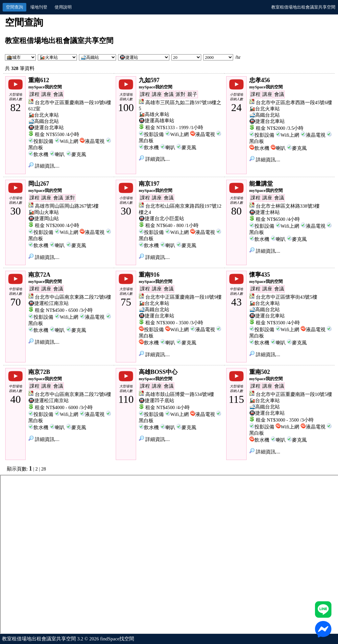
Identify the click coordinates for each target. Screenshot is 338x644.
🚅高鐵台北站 (44, 121)
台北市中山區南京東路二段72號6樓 (73, 297)
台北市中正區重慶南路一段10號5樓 (294, 394)
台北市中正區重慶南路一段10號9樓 (183, 297)
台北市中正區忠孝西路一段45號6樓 (294, 103)
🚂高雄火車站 (154, 114)
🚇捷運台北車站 (46, 127)
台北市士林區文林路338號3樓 (288, 206)
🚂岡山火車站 (44, 212)
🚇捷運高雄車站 (157, 121)
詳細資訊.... (44, 166)
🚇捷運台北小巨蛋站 (161, 218)
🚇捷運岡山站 (44, 218)
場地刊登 (39, 7)
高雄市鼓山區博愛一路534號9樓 (180, 394)
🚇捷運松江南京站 (48, 303)
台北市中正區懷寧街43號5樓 (287, 297)
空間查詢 (14, 7)
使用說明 (63, 7)
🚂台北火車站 (44, 115)
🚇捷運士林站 (265, 212)
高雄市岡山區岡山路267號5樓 (67, 206)
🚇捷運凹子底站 (157, 401)
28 (44, 469)
